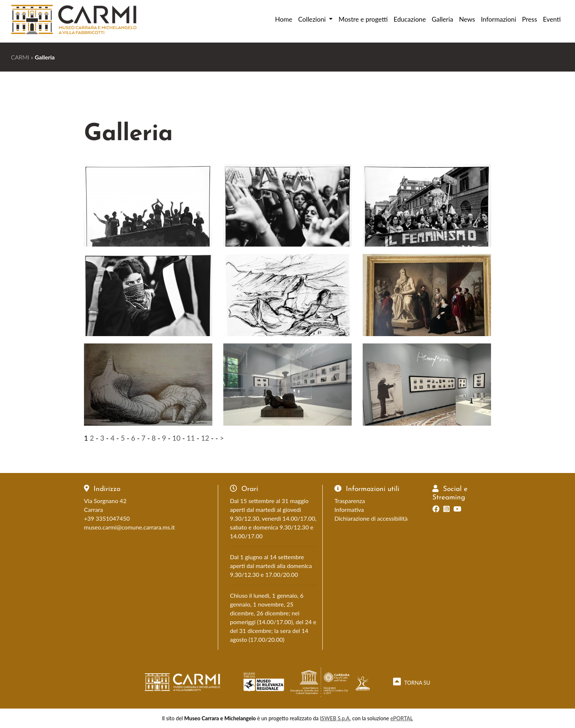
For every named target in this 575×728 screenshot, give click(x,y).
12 (205, 438)
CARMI (20, 57)
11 (191, 438)
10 (176, 438)
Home (284, 19)
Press (530, 19)
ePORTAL (402, 718)
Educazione (410, 19)
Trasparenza (350, 501)
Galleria (442, 19)
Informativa (349, 509)
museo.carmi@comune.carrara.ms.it (129, 527)
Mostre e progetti (363, 19)
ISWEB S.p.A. (335, 718)
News (467, 19)
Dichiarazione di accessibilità (371, 518)
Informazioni (498, 19)
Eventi (552, 19)
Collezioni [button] (313, 19)
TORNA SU (412, 681)
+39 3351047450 (107, 518)
